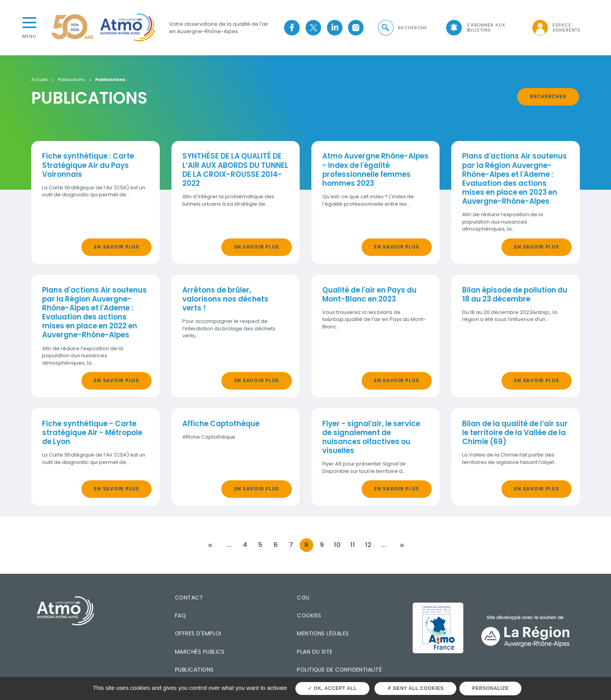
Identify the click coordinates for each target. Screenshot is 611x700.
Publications (72, 80)
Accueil (39, 80)
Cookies (309, 615)
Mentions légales (323, 633)
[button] (402, 28)
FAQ (180, 615)
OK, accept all (332, 688)
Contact (189, 597)
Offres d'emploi (198, 633)
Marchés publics (200, 652)
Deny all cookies (416, 688)
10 (337, 545)
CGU (303, 597)
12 (368, 545)
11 (353, 545)
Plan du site (315, 652)
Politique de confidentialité (339, 670)
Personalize (491, 688)
